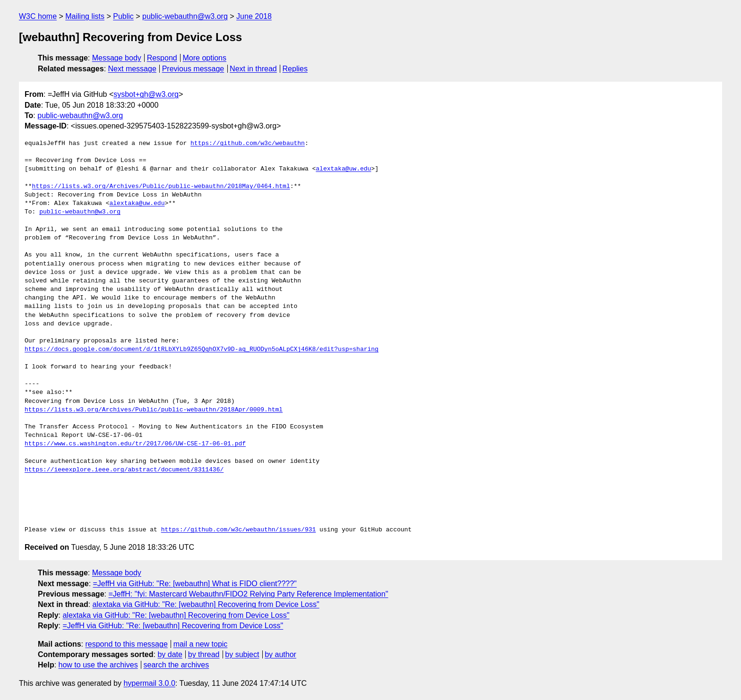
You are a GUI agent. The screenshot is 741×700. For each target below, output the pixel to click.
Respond (162, 58)
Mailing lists (85, 16)
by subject (242, 654)
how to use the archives (98, 665)
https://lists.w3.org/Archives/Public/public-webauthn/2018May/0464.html (161, 187)
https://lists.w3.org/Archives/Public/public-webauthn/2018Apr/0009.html (154, 410)
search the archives (177, 665)
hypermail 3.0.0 (149, 683)
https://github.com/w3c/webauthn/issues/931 (239, 530)
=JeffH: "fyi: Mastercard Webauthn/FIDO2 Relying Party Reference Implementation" (248, 594)
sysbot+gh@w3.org (146, 94)
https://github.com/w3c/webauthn (248, 144)
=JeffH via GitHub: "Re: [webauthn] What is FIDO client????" (195, 584)
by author (280, 654)
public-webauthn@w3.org (185, 16)
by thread (204, 654)
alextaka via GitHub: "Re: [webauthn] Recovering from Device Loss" (206, 604)
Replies (295, 69)
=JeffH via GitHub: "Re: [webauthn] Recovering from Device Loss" (173, 626)
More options (205, 58)
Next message (132, 69)
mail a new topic (201, 644)
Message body (117, 58)
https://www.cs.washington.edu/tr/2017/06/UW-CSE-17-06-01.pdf (135, 444)
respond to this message (126, 644)
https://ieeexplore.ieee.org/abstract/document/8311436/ (124, 470)
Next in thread (253, 69)
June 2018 (254, 16)
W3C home (38, 16)
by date (170, 654)
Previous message (193, 69)
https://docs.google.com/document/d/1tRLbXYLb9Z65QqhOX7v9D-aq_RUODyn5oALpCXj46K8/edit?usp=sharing (202, 350)
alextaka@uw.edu (343, 169)
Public (123, 16)
